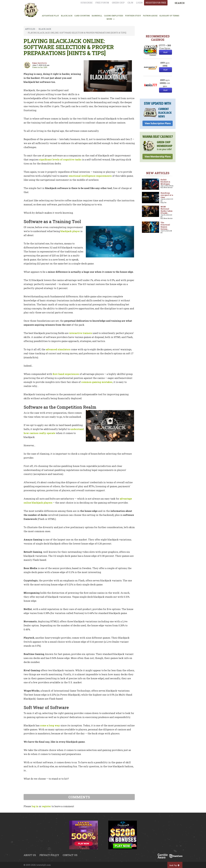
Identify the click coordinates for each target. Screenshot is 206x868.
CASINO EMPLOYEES (114, 16)
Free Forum (102, 3)
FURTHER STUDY (133, 16)
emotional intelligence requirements (90, 176)
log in (35, 806)
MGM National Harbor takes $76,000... (166, 210)
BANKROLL (97, 16)
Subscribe (87, 3)
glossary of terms (169, 16)
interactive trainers (81, 333)
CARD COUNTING (82, 16)
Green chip (118, 3)
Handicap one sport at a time (167, 195)
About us (30, 855)
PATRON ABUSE (150, 16)
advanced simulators (58, 349)
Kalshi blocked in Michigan (165, 182)
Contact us (70, 855)
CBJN (130, 3)
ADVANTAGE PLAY (50, 16)
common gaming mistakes (97, 382)
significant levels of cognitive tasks (60, 159)
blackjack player (70, 231)
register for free (156, 3)
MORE (111, 19)
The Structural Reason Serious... (165, 226)
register (46, 806)
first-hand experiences (66, 374)
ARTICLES (30, 29)
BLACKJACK (67, 16)
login (139, 3)
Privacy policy (49, 855)
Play (166, 52)
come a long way (50, 725)
